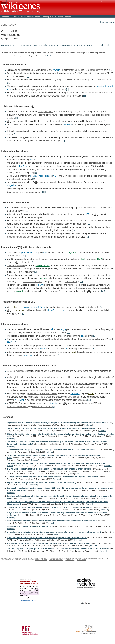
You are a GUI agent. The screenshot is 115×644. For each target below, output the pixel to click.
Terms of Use (81, 560)
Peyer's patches (63, 131)
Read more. (51, 56)
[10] (36, 173)
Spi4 (45, 253)
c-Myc (41, 285)
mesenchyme (13, 237)
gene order (46, 397)
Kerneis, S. (45, 45)
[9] (35, 160)
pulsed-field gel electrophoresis (42, 393)
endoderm (64, 96)
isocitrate (43, 278)
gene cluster (76, 275)
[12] (24, 185)
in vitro (13, 96)
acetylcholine (72, 253)
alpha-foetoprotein (56, 310)
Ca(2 (83, 259)
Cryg (63, 329)
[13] (24, 256)
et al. (18, 45)
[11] (34, 179)
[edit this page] (107, 22)
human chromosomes (52, 377)
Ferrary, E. (27, 45)
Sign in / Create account (107, 1)
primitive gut (42, 227)
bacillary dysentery (104, 80)
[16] (101, 307)
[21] (89, 400)
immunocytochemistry (17, 406)
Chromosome (13, 256)
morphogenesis (36, 89)
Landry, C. (93, 45)
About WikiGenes (41, 560)
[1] (110, 70)
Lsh (52, 329)
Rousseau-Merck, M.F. (69, 45)
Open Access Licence (56, 560)
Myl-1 (43, 349)
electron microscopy (42, 406)
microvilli (109, 208)
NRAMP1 (75, 393)
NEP (55, 176)
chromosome (50, 166)
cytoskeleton (65, 307)
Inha (20, 166)
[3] (8, 83)
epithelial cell (67, 182)
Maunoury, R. (8, 45)
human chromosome (32, 282)
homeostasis (74, 285)
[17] (69, 333)
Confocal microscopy (17, 371)
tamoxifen (21, 291)
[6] (17, 118)
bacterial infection (57, 89)
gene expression (76, 176)
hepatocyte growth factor (34, 307)
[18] (94, 336)
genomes (82, 400)
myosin (57, 70)
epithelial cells (82, 115)
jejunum (67, 390)
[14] (82, 282)
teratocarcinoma (95, 70)
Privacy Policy (70, 560)
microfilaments (93, 137)
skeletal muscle (107, 275)
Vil (25, 156)
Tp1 (83, 336)
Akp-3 (10, 342)
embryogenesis (105, 176)
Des (25, 166)
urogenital (11, 185)
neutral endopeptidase (41, 176)
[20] (80, 390)
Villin (9, 121)
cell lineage (88, 189)
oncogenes (104, 352)
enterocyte (16, 179)
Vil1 (26, 65)
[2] (28, 76)
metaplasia (21, 73)
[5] (84, 96)
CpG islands (73, 397)
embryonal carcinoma (98, 93)
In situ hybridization (16, 377)
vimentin (68, 124)
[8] (64, 141)
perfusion (39, 384)
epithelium (25, 237)
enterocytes (37, 217)
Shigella (60, 80)
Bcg (31, 160)
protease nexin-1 (29, 253)
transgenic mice (45, 112)
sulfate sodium (43, 265)
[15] (103, 291)
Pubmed (89, 425)
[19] (93, 349)
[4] (67, 89)
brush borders (42, 259)
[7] (104, 121)
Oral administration (16, 265)
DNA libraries (97, 156)
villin (38, 70)
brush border (61, 121)
